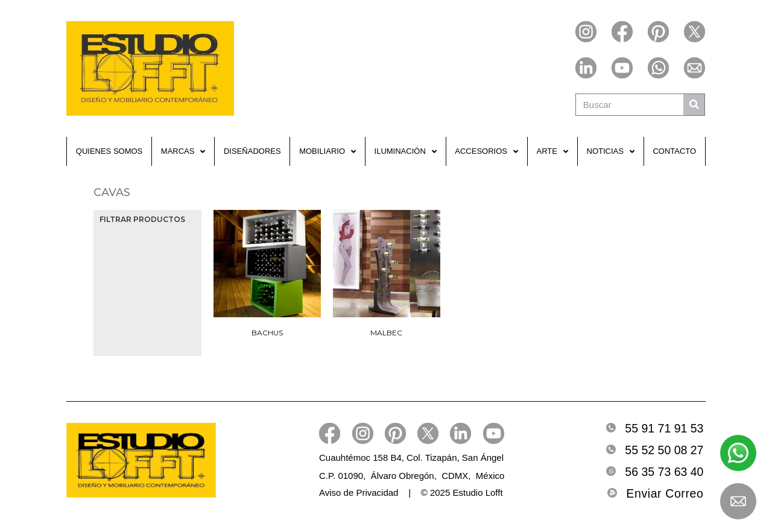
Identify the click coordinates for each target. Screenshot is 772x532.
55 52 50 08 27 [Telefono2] (664, 450)
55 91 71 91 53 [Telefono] (664, 428)
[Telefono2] (611, 449)
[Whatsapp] (611, 471)
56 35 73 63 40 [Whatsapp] (664, 472)
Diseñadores (252, 151)
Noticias (611, 152)
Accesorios (486, 152)
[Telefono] (611, 428)
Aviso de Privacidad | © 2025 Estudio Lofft (411, 492)
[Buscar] (694, 105)
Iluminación (406, 152)
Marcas (183, 152)
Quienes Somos (109, 151)
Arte (552, 152)
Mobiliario (327, 152)
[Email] (612, 493)
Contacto (674, 151)
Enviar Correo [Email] (665, 493)
